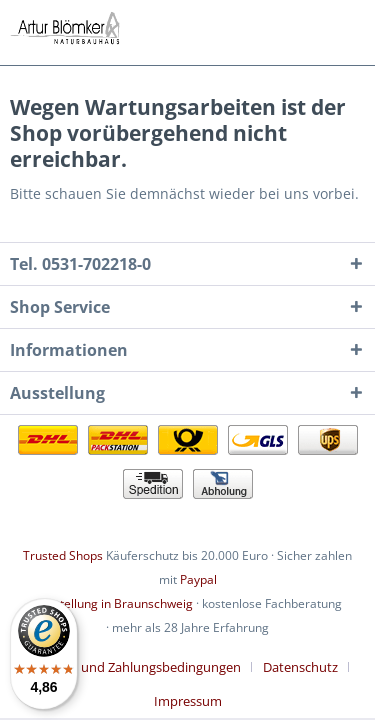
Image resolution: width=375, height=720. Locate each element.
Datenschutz (300, 667)
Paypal (198, 579)
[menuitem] (139, 667)
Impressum (188, 701)
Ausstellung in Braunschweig (113, 603)
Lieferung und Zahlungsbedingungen (131, 667)
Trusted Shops (63, 555)
